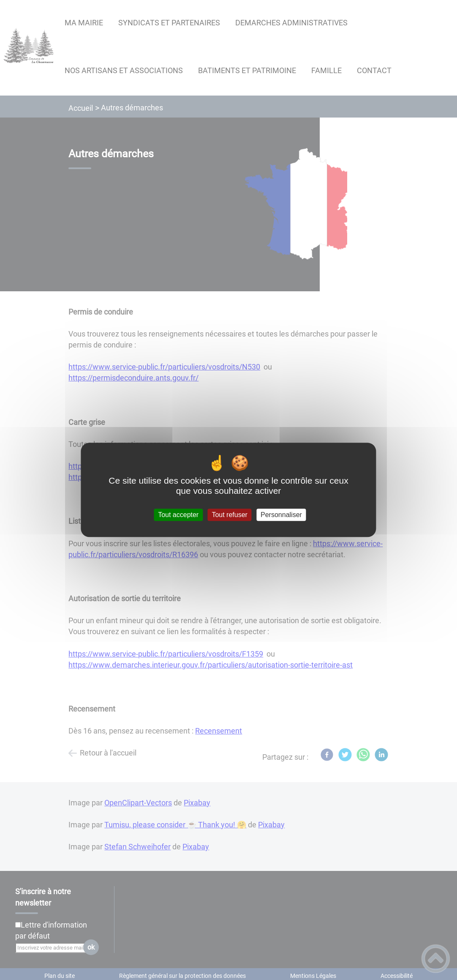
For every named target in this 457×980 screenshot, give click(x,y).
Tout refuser (229, 515)
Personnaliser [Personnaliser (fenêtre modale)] (281, 515)
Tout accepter (178, 515)
